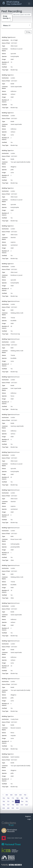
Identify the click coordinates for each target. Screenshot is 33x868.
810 (22, 805)
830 (4, 808)
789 (27, 798)
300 (7, 795)
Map (28, 32)
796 (4, 805)
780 (17, 798)
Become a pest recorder (22, 15)
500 (16, 795)
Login (29, 819)
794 (22, 801)
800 (17, 805)
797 (8, 805)
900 (13, 808)
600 (20, 795)
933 (17, 808)
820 (27, 805)
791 (8, 801)
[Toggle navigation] (29, 4)
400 (11, 795)
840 (8, 808)
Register (28, 816)
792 (13, 801)
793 (17, 801)
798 (13, 805)
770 (13, 798)
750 (4, 798)
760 (8, 798)
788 (22, 798)
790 (4, 801)
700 (25, 795)
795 (27, 801)
